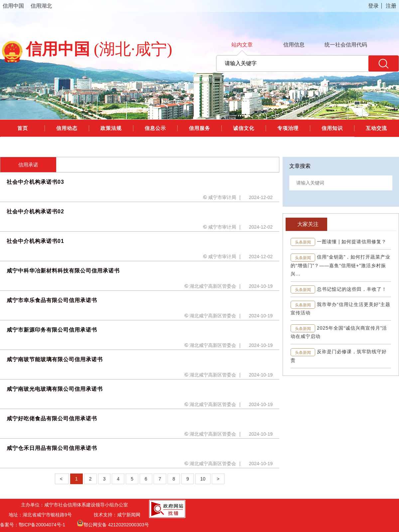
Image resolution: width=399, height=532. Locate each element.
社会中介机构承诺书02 (35, 212)
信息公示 (155, 128)
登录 (373, 6)
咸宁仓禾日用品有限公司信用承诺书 (52, 448)
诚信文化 (244, 128)
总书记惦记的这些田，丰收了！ (352, 289)
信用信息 (294, 45)
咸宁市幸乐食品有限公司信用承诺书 (52, 300)
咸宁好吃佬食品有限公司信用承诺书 (52, 419)
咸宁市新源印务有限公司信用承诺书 (52, 330)
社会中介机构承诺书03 (35, 182)
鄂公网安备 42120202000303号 (113, 523)
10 (203, 479)
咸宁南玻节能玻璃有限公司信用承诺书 (55, 359)
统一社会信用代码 (346, 45)
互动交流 (376, 128)
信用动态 (67, 128)
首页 (23, 128)
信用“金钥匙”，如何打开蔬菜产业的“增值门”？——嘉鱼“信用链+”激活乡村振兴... (340, 265)
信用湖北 (41, 6)
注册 (391, 6)
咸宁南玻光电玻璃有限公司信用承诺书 (55, 389)
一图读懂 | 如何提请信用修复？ (352, 242)
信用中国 (13, 6)
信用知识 (332, 128)
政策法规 (111, 128)
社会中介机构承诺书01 (35, 241)
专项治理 (288, 128)
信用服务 (199, 128)
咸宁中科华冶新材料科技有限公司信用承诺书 (63, 271)
